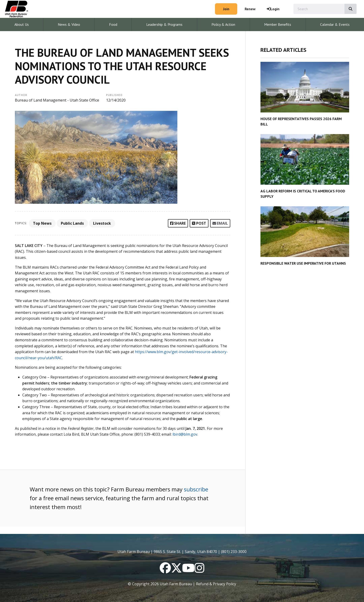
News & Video (69, 24)
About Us (22, 24)
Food (113, 24)
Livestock (102, 223)
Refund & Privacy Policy (216, 584)
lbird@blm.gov (185, 434)
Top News (42, 223)
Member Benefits (278, 24)
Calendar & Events (335, 24)
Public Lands (72, 223)
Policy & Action (223, 24)
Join (226, 9)
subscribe (196, 489)
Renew (250, 9)
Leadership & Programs (164, 24)
